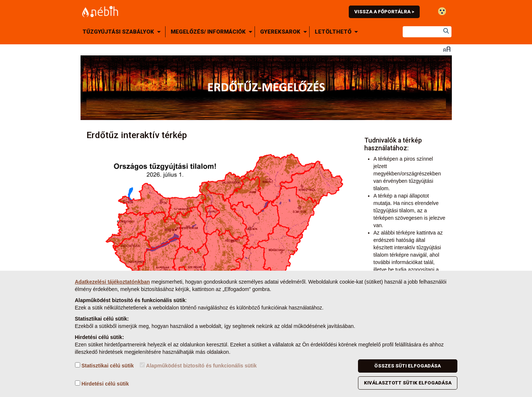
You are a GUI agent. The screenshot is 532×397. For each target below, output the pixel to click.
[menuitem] (123, 32)
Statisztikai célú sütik (105, 365)
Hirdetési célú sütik (102, 384)
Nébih (187, 12)
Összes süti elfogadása (407, 366)
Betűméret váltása (447, 49)
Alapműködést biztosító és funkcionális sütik (198, 365)
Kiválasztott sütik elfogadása (408, 383)
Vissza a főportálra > (384, 12)
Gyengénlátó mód (442, 11)
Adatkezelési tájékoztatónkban (112, 282)
